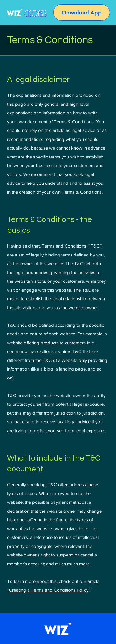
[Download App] (88, 13)
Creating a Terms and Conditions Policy (49, 590)
